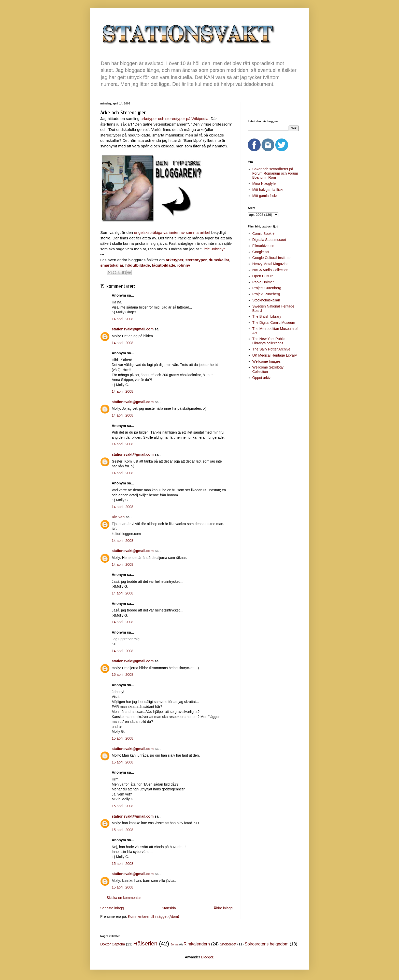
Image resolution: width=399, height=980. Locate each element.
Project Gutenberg (267, 288)
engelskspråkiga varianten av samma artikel (172, 232)
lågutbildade (164, 265)
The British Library (267, 316)
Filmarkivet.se (263, 246)
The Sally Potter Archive (271, 349)
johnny (184, 265)
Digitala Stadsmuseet (269, 240)
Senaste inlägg (112, 908)
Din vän (118, 517)
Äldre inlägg (223, 908)
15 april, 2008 (123, 675)
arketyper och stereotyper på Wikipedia (174, 119)
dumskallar (219, 260)
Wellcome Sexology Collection (268, 369)
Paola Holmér (263, 282)
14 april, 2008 (123, 319)
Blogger (207, 957)
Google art (261, 252)
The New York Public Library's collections (269, 341)
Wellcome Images (267, 361)
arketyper (175, 260)
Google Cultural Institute (272, 258)
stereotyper (196, 260)
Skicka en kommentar (124, 898)
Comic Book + (264, 234)
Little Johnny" (213, 249)
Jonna (175, 944)
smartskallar (112, 265)
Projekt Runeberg (266, 294)
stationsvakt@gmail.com (133, 329)
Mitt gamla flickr (265, 196)
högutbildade (138, 265)
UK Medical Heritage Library (275, 355)
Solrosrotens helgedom (267, 944)
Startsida (169, 908)
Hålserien (145, 944)
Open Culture (263, 276)
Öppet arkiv (262, 378)
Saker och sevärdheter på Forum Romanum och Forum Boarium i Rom (275, 173)
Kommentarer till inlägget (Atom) (154, 916)
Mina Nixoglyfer (265, 183)
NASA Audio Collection (270, 270)
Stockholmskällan (266, 300)
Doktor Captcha (113, 944)
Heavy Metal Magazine (270, 264)
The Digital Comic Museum (274, 323)
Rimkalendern (197, 944)
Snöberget (228, 944)
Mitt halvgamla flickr (268, 190)
